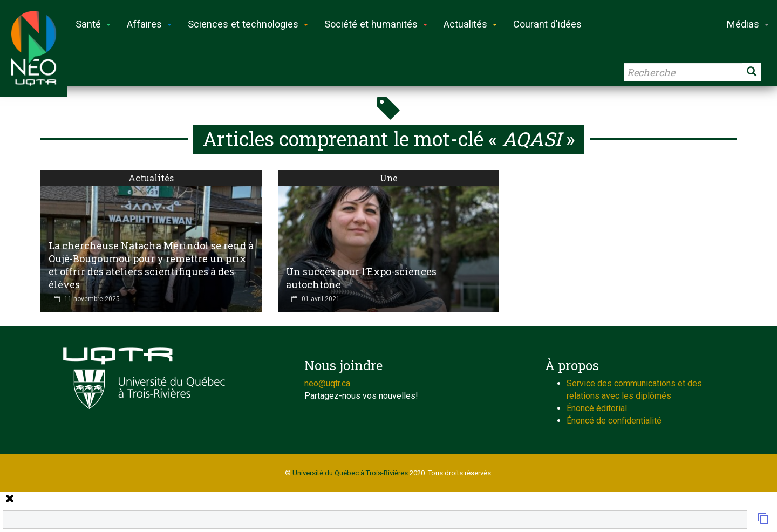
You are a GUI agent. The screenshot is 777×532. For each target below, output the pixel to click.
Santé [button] (93, 24)
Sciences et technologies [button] (248, 24)
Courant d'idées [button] (547, 24)
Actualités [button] (470, 24)
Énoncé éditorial (597, 408)
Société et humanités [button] (376, 24)
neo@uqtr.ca (327, 383)
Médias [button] (748, 24)
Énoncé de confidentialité (614, 421)
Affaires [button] (149, 24)
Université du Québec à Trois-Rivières (350, 473)
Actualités (151, 178)
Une (389, 178)
